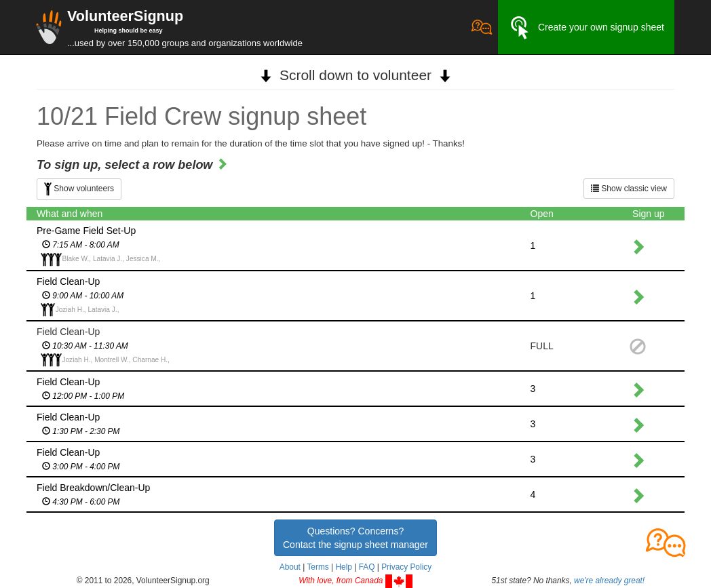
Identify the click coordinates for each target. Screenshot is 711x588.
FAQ (367, 567)
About (290, 567)
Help (343, 567)
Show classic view (629, 189)
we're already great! (609, 581)
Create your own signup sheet (586, 28)
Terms (318, 567)
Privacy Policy (406, 567)
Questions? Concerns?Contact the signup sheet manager (355, 538)
